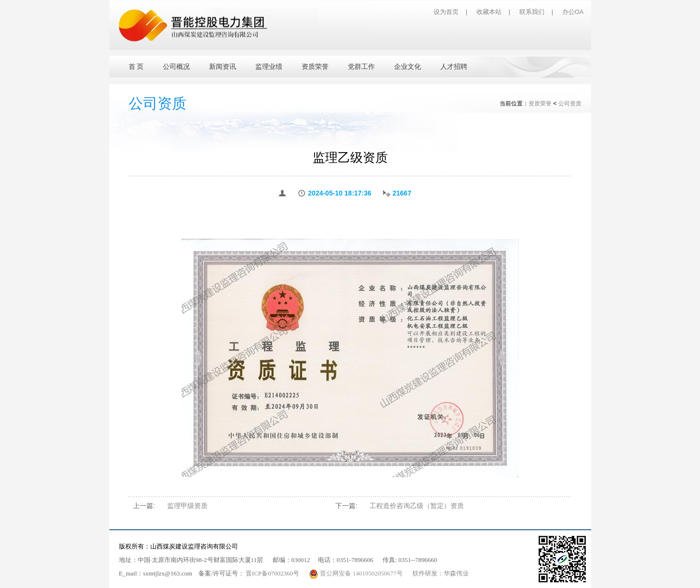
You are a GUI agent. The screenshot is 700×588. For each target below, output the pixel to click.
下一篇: (346, 506)
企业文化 (408, 67)
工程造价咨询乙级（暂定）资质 (417, 506)
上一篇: (144, 506)
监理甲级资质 (187, 506)
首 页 (136, 67)
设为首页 (446, 12)
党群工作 (361, 67)
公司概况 (176, 67)
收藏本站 (489, 12)
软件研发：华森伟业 (441, 573)
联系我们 (532, 12)
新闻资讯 (223, 67)
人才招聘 (454, 67)
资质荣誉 (315, 67)
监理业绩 (269, 67)
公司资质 (570, 104)
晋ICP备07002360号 (272, 573)
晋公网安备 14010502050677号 (357, 573)
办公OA (573, 12)
